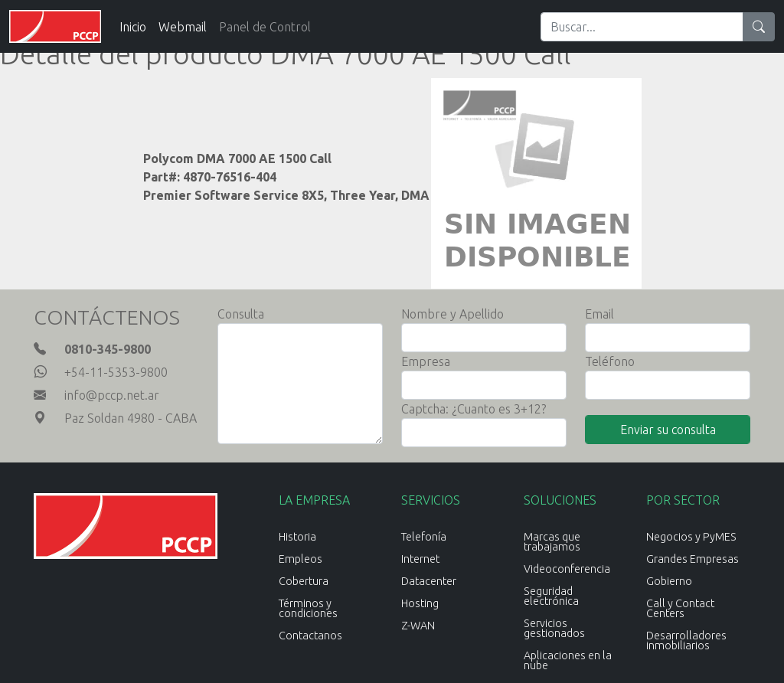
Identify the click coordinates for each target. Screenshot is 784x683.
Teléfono (610, 361)
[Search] (642, 27)
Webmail (183, 27)
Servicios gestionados (554, 628)
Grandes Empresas (693, 559)
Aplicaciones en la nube (568, 660)
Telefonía (424, 537)
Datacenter (429, 581)
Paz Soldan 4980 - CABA (131, 418)
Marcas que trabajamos (552, 542)
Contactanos (310, 636)
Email (599, 314)
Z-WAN (418, 626)
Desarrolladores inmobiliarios (686, 641)
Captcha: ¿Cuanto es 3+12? (474, 409)
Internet (420, 559)
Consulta (241, 314)
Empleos (301, 559)
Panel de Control (265, 27)
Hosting (420, 603)
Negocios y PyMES (691, 537)
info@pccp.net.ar (112, 395)
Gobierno (669, 581)
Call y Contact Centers (680, 608)
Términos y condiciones (308, 608)
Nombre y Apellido (452, 314)
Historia (297, 537)
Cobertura (304, 581)
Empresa (426, 361)
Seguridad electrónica (551, 596)
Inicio (133, 27)
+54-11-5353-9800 (116, 372)
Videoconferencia (567, 569)
